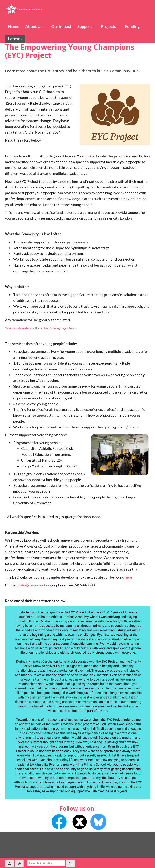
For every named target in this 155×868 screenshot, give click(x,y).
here (129, 577)
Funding (134, 26)
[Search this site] (46, 863)
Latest (15, 39)
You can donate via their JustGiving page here (41, 328)
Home (14, 26)
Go (70, 863)
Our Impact (61, 26)
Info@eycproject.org (35, 585)
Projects (110, 26)
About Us (35, 26)
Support (86, 26)
